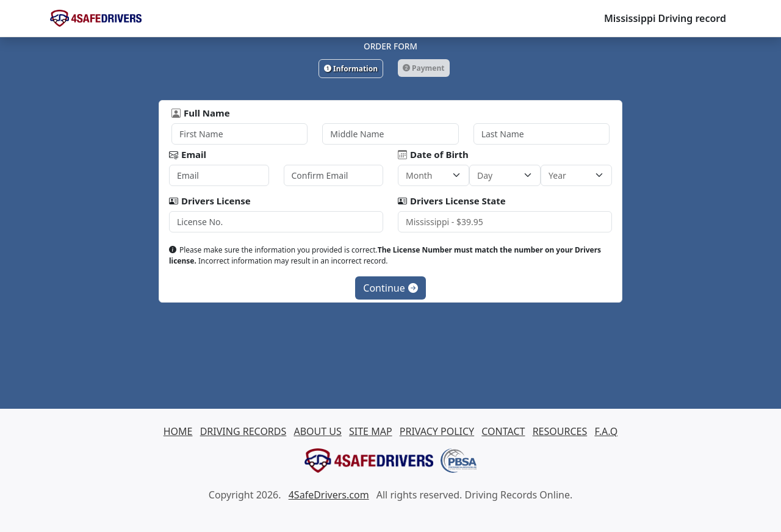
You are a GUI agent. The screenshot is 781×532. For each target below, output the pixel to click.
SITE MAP (371, 431)
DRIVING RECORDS (243, 431)
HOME (178, 431)
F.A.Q (606, 431)
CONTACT (503, 431)
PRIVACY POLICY (437, 431)
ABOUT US (317, 431)
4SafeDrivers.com (329, 495)
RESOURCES (560, 431)
